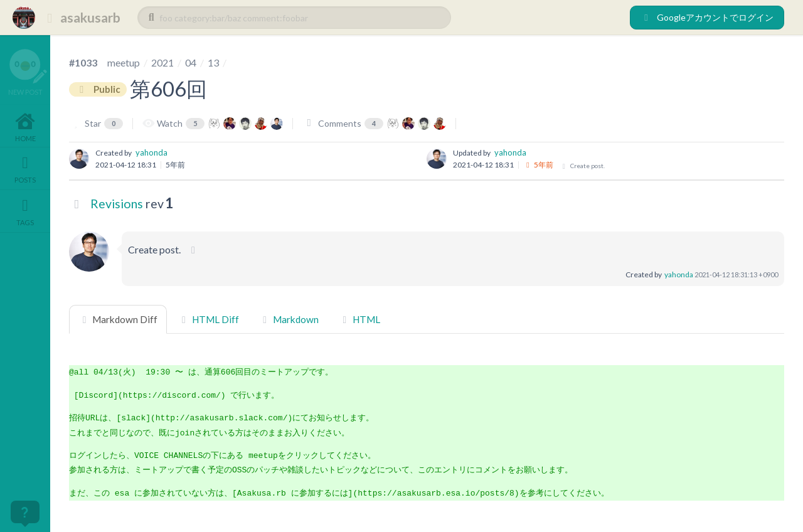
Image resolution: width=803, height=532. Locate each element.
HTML (359, 319)
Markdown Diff (118, 319)
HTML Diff (208, 319)
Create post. (582, 166)
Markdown (289, 319)
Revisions (117, 204)
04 (191, 62)
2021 (162, 62)
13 (213, 62)
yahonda (152, 152)
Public (98, 89)
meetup (124, 62)
